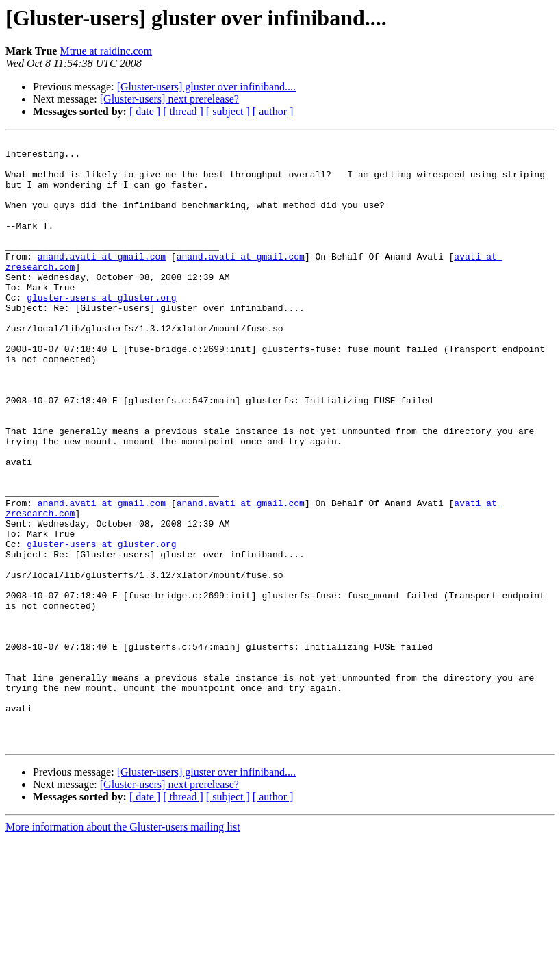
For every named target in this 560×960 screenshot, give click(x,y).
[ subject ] (228, 111)
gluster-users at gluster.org (101, 330)
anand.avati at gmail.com (102, 281)
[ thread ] (183, 111)
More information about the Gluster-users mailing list (123, 948)
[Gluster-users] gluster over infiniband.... (206, 87)
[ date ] (145, 111)
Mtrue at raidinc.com (106, 51)
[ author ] (273, 111)
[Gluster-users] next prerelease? (169, 99)
